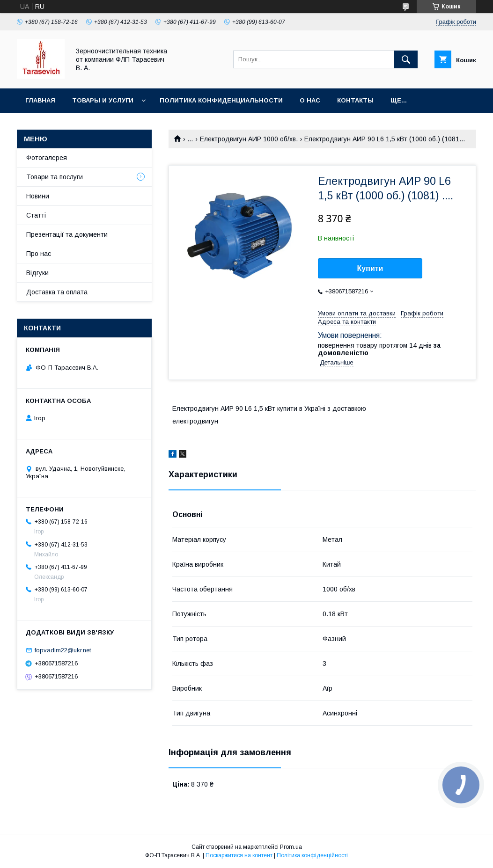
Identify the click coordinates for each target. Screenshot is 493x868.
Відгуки (37, 273)
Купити (370, 268)
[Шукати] (406, 59)
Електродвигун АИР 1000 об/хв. (249, 139)
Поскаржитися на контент (239, 855)
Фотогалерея (47, 158)
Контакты (355, 100)
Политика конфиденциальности (221, 100)
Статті (36, 215)
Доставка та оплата (57, 292)
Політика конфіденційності (312, 855)
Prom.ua (291, 847)
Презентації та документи (67, 234)
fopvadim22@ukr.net (63, 650)
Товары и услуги (103, 100)
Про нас (39, 254)
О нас (310, 100)
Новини (38, 196)
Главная (40, 100)
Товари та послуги (55, 177)
